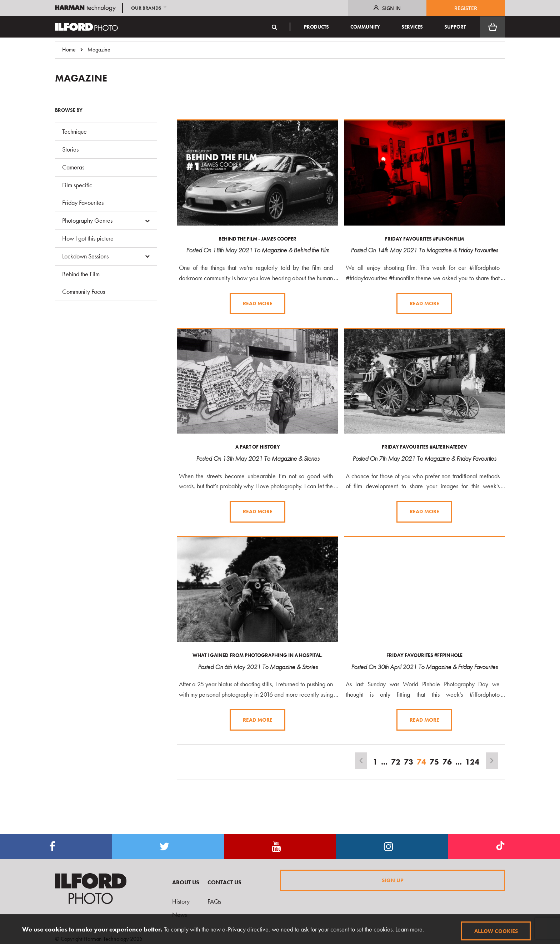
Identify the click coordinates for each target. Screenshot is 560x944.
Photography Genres (87, 220)
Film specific (77, 185)
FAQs (214, 901)
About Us (186, 882)
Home (69, 50)
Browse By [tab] (69, 110)
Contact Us (224, 882)
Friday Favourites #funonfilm (424, 239)
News (179, 915)
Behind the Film (311, 250)
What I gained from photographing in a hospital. (257, 654)
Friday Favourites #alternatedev (424, 446)
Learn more (408, 929)
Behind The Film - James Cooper (257, 239)
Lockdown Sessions (85, 256)
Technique (74, 131)
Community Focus (84, 291)
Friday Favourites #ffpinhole (424, 654)
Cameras (73, 167)
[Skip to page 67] (384, 761)
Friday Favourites (478, 250)
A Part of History (258, 446)
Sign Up (393, 880)
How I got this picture (88, 238)
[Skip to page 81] (459, 761)
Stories (311, 458)
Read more (258, 303)
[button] (149, 8)
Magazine (274, 250)
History (181, 901)
